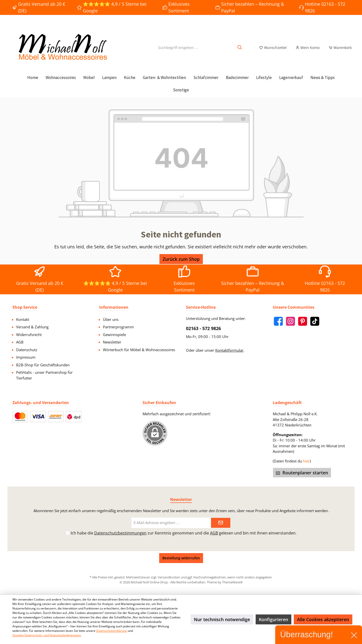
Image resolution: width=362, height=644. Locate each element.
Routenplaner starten (302, 473)
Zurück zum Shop (181, 259)
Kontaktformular (229, 350)
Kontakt (23, 319)
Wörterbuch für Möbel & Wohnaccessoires (139, 350)
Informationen (114, 307)
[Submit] (221, 523)
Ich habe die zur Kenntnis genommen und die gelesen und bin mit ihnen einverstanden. (184, 533)
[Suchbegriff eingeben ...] (178, 48)
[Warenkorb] (339, 48)
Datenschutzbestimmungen (120, 533)
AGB (20, 342)
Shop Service (25, 307)
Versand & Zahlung (32, 327)
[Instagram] (290, 321)
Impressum (26, 357)
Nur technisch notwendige (222, 619)
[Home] (33, 77)
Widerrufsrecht (29, 335)
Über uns (111, 319)
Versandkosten (169, 577)
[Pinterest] (303, 321)
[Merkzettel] (273, 48)
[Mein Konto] (308, 48)
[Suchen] (240, 48)
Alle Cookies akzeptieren (323, 619)
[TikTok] (315, 321)
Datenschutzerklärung (112, 631)
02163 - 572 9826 (203, 328)
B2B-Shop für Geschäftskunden (43, 365)
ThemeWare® (232, 582)
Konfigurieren (273, 619)
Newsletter (112, 342)
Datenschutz (27, 350)
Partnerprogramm (118, 327)
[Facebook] (278, 321)
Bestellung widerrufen (181, 558)
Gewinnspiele (114, 335)
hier (306, 461)
